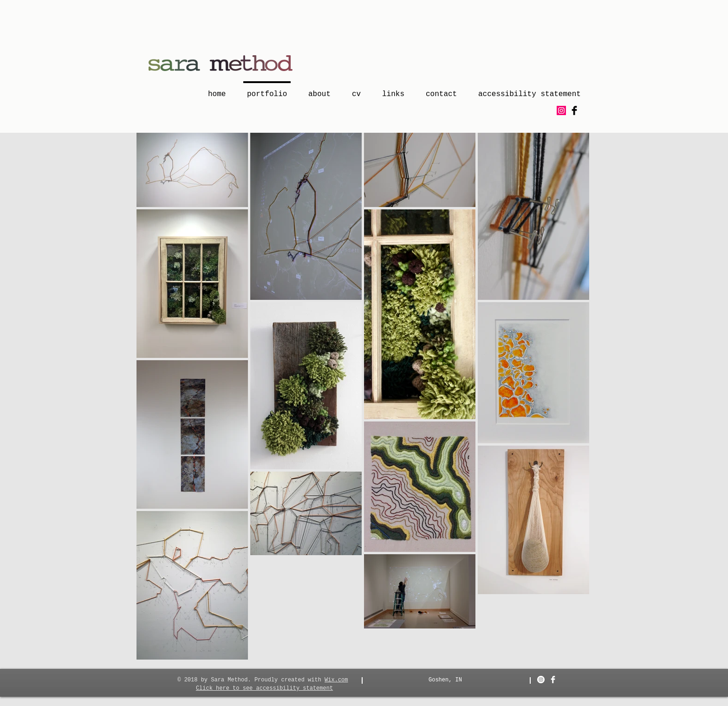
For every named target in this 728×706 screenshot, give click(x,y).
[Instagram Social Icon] (561, 110)
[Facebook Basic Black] (574, 110)
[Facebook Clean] (553, 680)
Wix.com (336, 680)
